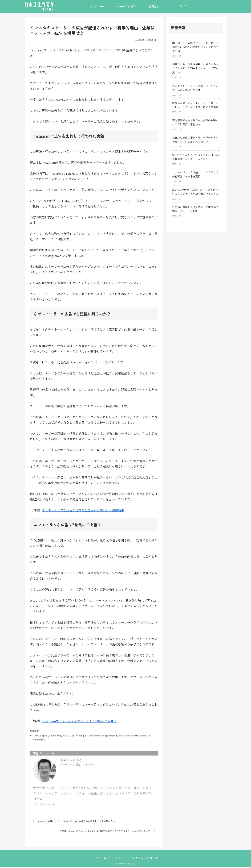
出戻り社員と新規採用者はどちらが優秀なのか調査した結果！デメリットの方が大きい (195, 68)
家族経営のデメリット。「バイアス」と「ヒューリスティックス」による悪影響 (195, 105)
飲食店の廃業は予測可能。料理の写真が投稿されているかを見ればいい (195, 140)
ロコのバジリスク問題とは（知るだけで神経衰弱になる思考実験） (195, 174)
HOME (90, 859)
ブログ (146, 859)
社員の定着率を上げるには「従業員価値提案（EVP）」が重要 (195, 209)
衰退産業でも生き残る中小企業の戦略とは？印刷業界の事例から (195, 122)
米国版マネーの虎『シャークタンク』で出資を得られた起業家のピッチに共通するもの (195, 47)
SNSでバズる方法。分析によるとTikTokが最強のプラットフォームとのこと (196, 157)
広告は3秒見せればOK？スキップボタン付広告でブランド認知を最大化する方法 (195, 192)
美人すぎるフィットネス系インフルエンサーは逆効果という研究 (195, 88)
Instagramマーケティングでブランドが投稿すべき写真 (79, 721)
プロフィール (106, 859)
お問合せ (159, 859)
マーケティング (128, 859)
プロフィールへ (44, 804)
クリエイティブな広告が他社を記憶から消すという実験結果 (83, 510)
